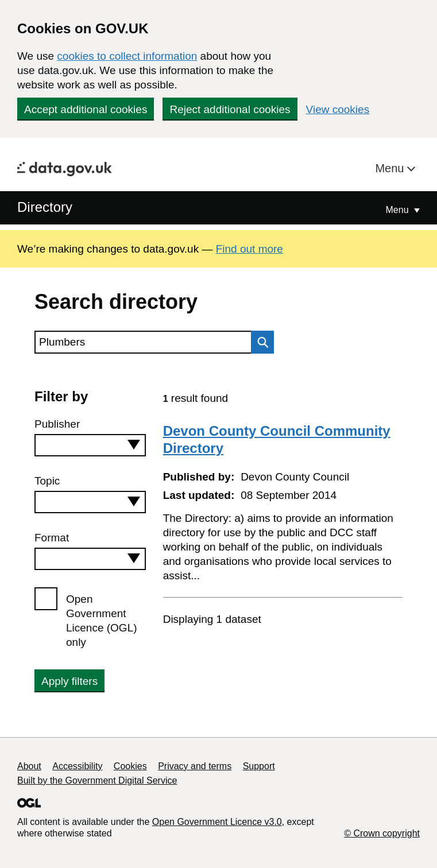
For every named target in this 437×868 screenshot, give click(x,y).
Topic (47, 481)
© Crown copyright (382, 833)
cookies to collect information (127, 56)
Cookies (130, 766)
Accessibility (77, 766)
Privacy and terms (195, 766)
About (29, 766)
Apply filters (69, 681)
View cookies (338, 109)
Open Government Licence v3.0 (217, 822)
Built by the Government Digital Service (97, 780)
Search (260, 342)
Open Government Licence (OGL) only (102, 621)
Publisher (57, 424)
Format (52, 538)
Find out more (250, 249)
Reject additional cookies (230, 109)
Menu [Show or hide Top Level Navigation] (399, 210)
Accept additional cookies (86, 109)
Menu (391, 168)
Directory (45, 207)
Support (259, 766)
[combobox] (90, 445)
